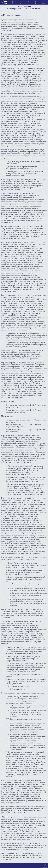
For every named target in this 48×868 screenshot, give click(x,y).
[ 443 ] (45, 420)
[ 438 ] (45, 34)
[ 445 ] (45, 557)
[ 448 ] (45, 807)
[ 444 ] (45, 498)
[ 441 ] (45, 243)
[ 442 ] (45, 334)
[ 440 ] (45, 180)
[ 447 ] (45, 723)
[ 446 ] (45, 648)
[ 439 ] (45, 97)
